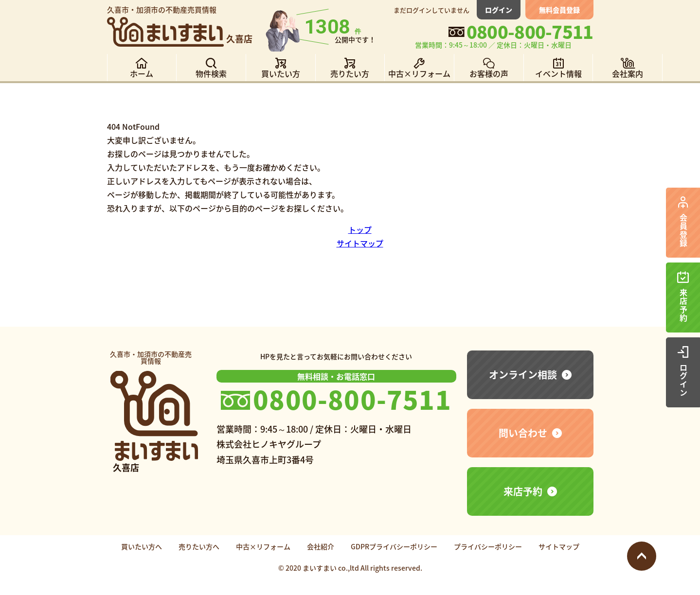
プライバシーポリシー (488, 546)
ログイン (499, 10)
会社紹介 (321, 546)
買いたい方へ (142, 546)
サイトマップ (360, 243)
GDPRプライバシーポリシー (394, 546)
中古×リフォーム (263, 546)
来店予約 (523, 491)
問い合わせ (523, 433)
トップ (360, 229)
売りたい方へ (199, 546)
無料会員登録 (559, 10)
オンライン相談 (523, 375)
